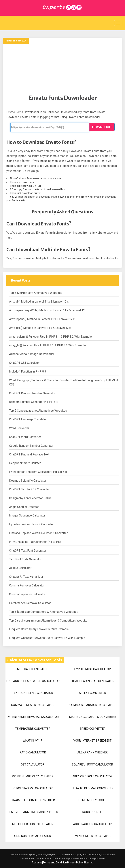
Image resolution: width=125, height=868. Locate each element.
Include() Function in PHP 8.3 (28, 372)
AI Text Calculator (20, 568)
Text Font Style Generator (25, 559)
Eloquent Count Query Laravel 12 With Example (39, 629)
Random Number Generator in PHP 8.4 (33, 402)
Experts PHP (98, 859)
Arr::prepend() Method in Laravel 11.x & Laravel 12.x (42, 319)
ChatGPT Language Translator (28, 419)
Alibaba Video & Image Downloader (32, 354)
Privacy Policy (75, 863)
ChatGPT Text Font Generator (28, 551)
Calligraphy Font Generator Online (30, 498)
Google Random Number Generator (31, 446)
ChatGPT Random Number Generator (32, 393)
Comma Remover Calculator (27, 585)
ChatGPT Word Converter (25, 437)
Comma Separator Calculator (27, 594)
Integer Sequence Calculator (27, 515)
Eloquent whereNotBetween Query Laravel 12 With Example (47, 638)
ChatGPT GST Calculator (24, 363)
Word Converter (19, 428)
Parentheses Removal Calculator (30, 603)
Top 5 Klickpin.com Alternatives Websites (36, 293)
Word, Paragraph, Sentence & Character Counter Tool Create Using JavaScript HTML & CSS (64, 382)
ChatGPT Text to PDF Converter (29, 489)
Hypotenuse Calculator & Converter (31, 524)
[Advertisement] (62, 69)
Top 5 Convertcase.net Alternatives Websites (38, 411)
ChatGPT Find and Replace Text (29, 454)
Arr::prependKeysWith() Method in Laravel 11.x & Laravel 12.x (48, 310)
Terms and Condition (55, 863)
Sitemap (88, 863)
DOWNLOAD (102, 127)
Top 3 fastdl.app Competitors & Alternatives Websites (44, 612)
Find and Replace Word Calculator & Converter (38, 533)
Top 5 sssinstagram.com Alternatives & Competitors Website (48, 621)
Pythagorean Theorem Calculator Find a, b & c (38, 472)
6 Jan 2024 (21, 41)
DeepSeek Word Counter (25, 463)
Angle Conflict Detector (24, 507)
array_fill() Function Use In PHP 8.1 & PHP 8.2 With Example (47, 345)
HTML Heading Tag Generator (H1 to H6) (35, 542)
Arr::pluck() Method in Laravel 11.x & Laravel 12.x (40, 328)
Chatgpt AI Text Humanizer (26, 577)
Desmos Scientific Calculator (28, 481)
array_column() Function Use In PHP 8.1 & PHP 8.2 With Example (50, 337)
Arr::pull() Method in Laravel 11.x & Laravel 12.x (39, 302)
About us (37, 863)
